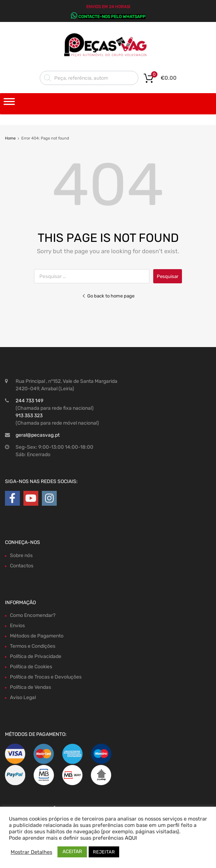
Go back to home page (108, 296)
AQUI (131, 838)
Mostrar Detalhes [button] (31, 852)
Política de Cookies (31, 667)
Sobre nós (21, 555)
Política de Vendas (31, 687)
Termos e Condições (33, 646)
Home (10, 138)
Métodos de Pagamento (37, 636)
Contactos (22, 566)
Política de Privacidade (36, 656)
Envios (17, 626)
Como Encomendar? (33, 615)
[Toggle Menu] (9, 104)
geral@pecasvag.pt (38, 435)
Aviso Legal (23, 697)
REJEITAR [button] (104, 852)
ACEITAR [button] (72, 852)
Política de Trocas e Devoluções (46, 677)
